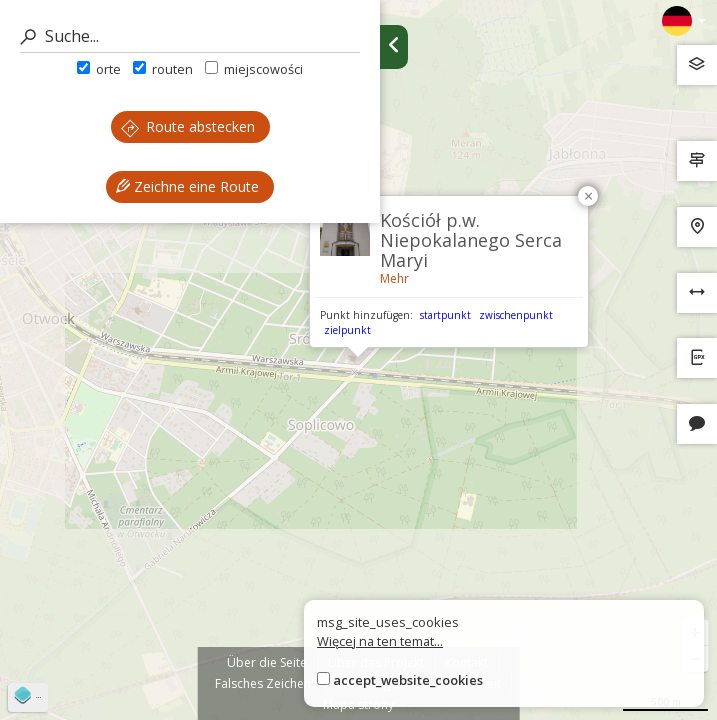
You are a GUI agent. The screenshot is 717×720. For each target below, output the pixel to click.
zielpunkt (347, 330)
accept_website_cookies (408, 680)
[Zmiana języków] (684, 21)
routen (163, 69)
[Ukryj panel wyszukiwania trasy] (394, 47)
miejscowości (254, 69)
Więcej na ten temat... (380, 641)
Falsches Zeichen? (265, 683)
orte (99, 69)
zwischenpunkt (516, 315)
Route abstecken (188, 126)
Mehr (394, 278)
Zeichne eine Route (187, 186)
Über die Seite (267, 662)
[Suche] (190, 36)
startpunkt (445, 315)
